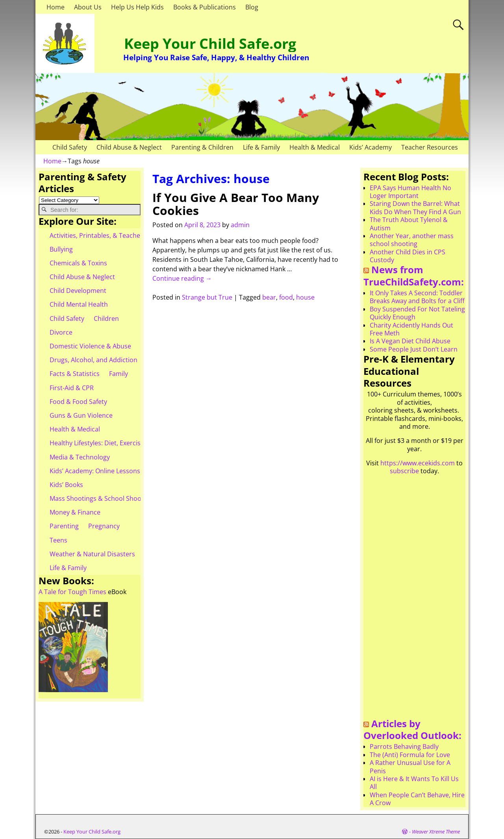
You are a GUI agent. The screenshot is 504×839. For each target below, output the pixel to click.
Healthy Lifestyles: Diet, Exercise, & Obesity (113, 443)
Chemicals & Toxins (78, 263)
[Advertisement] (414, 600)
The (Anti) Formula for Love (410, 755)
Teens (58, 540)
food (286, 297)
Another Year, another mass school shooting (412, 240)
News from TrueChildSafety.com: (414, 276)
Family (119, 374)
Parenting (64, 526)
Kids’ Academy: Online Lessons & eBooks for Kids (122, 471)
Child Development (78, 291)
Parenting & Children (202, 147)
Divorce (61, 332)
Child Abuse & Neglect (129, 147)
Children (106, 319)
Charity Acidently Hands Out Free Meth (411, 329)
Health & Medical (315, 147)
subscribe (404, 471)
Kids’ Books (66, 485)
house (305, 297)
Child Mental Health (79, 304)
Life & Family (261, 147)
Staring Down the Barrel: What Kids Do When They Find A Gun (415, 207)
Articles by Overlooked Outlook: (412, 730)
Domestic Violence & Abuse (90, 346)
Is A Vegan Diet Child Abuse (410, 341)
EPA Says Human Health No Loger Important (410, 192)
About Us (88, 7)
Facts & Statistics (75, 374)
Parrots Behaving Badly (404, 746)
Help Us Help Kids (137, 7)
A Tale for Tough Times (72, 592)
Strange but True (207, 297)
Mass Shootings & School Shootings (103, 498)
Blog (252, 7)
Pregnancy (104, 526)
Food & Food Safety (78, 402)
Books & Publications (205, 7)
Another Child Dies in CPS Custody (408, 256)
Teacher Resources (430, 147)
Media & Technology (80, 457)
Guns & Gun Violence (81, 415)
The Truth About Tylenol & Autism (409, 224)
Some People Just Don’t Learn (414, 349)
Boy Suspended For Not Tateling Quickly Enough (417, 313)
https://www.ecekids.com (418, 463)
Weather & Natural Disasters (92, 554)
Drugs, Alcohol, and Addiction (94, 360)
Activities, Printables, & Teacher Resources (113, 235)
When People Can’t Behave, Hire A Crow (417, 799)
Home (56, 7)
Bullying (61, 249)
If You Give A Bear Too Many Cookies (236, 204)
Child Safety (70, 147)
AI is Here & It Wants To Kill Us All (414, 783)
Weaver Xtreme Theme (436, 832)
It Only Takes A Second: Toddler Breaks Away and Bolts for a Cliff (417, 297)
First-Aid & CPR (72, 388)
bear (269, 297)
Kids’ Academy (371, 147)
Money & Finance (75, 512)
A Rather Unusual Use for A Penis (410, 767)
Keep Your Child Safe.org (210, 44)
